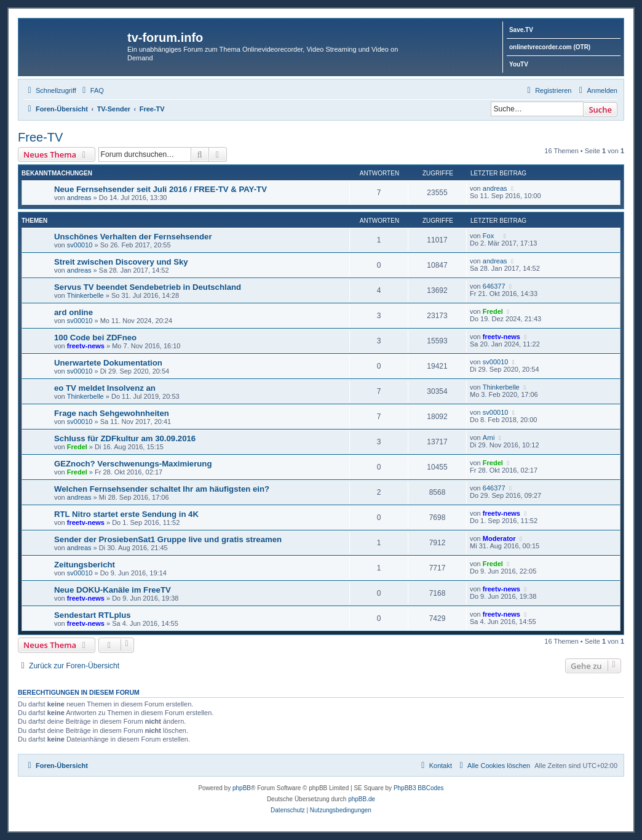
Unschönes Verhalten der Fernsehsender (133, 237)
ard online (73, 312)
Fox (491, 236)
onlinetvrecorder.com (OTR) (550, 47)
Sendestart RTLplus (93, 615)
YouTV (519, 64)
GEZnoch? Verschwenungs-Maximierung (133, 464)
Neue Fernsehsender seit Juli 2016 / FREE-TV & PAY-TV (160, 189)
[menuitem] (92, 90)
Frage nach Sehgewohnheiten (112, 413)
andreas (79, 198)
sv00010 (80, 245)
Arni (489, 438)
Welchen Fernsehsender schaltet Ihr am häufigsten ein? (162, 489)
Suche (600, 110)
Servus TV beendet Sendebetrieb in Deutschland (148, 287)
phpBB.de (362, 799)
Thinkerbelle (85, 295)
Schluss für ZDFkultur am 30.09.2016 (125, 438)
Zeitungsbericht (85, 565)
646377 (494, 286)
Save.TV (521, 30)
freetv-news (86, 346)
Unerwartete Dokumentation (108, 363)
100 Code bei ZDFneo (95, 338)
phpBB (242, 788)
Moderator (499, 538)
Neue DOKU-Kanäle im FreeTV (113, 590)
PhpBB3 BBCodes (419, 788)
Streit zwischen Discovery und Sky (121, 262)
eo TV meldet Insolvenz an (105, 388)
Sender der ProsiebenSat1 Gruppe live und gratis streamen (168, 539)
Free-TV (40, 137)
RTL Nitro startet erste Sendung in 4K (126, 514)
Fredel (493, 311)
